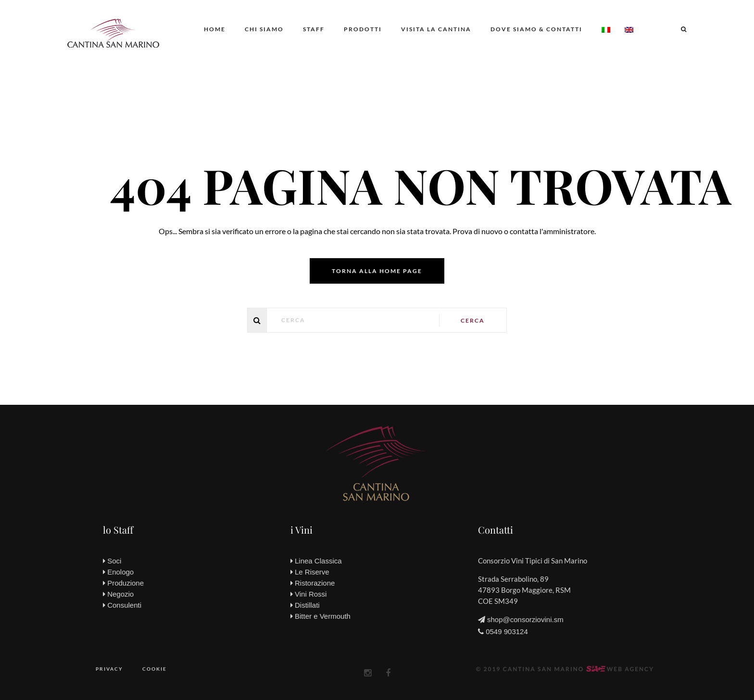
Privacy (109, 669)
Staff (314, 29)
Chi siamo (264, 29)
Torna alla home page (377, 271)
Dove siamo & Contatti (536, 29)
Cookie (155, 669)
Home (215, 29)
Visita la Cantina (436, 29)
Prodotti (363, 29)
